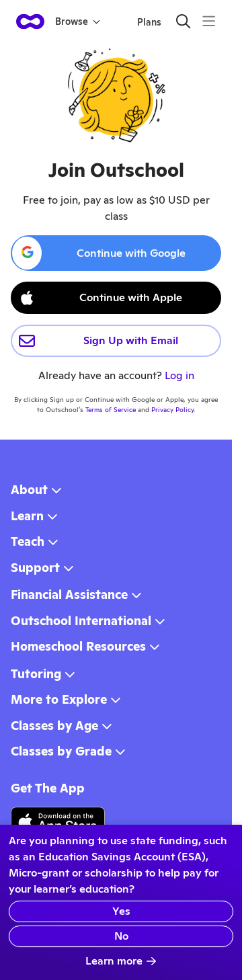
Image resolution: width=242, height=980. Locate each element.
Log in (179, 375)
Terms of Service (111, 410)
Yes (121, 911)
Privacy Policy (172, 410)
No (121, 936)
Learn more (121, 961)
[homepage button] (30, 22)
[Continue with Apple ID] (116, 298)
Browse (78, 22)
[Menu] (209, 21)
